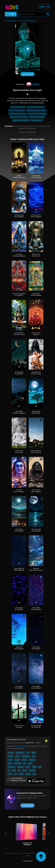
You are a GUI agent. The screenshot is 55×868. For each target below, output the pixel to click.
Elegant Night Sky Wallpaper (36, 412)
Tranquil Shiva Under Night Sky (36, 176)
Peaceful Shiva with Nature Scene (19, 334)
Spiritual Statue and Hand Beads (36, 373)
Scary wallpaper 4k (37, 120)
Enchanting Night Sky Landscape (36, 726)
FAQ (47, 853)
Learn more (27, 806)
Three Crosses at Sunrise (19, 726)
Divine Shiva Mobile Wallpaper (36, 294)
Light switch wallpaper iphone (18, 114)
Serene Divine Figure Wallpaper (36, 491)
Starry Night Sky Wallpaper (19, 609)
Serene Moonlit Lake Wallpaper (36, 530)
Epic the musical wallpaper (17, 110)
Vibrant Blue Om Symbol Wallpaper (36, 216)
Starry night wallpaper (28, 21)
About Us (15, 853)
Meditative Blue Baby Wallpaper (19, 216)
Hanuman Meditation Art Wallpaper (19, 294)
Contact (8, 853)
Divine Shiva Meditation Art (36, 255)
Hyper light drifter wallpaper (21, 120)
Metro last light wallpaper (37, 117)
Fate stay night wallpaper (18, 107)
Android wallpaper (21, 746)
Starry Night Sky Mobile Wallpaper (19, 569)
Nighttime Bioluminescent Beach (36, 569)
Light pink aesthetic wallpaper (19, 117)
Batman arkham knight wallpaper (36, 110)
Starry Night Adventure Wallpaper (19, 412)
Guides (28, 856)
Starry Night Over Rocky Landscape (36, 451)
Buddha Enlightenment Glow (19, 176)
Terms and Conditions (27, 853)
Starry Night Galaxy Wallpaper (36, 609)
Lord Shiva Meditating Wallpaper (19, 255)
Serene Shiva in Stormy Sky (19, 451)
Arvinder (33, 84)
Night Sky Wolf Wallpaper (19, 648)
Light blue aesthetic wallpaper (37, 114)
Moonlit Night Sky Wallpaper (19, 373)
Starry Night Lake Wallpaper (19, 530)
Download (28, 74)
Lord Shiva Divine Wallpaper (19, 491)
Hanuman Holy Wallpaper (36, 334)
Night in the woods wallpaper (36, 107)
